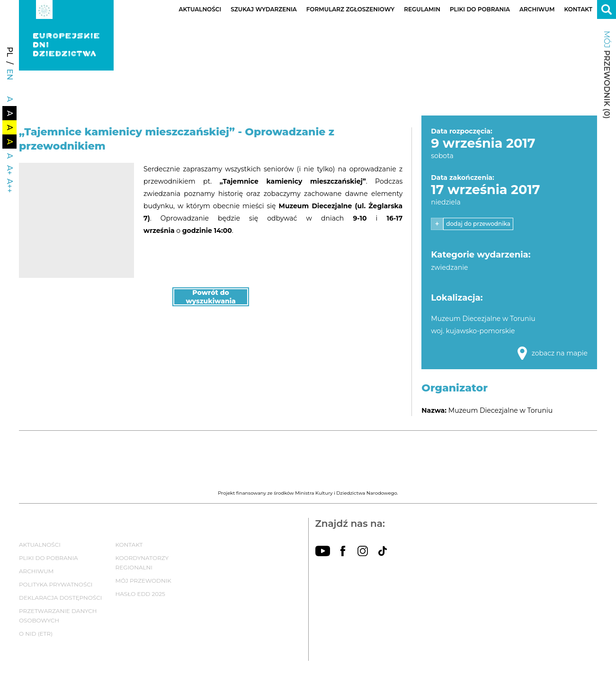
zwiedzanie (449, 267)
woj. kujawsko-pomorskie (473, 331)
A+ (10, 170)
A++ (10, 186)
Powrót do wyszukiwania (211, 297)
